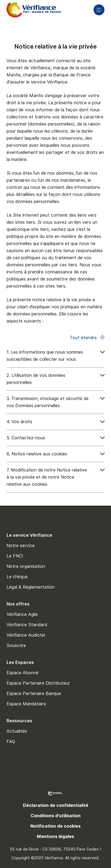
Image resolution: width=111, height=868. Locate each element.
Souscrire (16, 645)
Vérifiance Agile (22, 614)
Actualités (17, 731)
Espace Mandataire (26, 704)
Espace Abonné (23, 673)
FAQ (11, 742)
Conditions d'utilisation (56, 816)
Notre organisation (26, 566)
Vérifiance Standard (27, 625)
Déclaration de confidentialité (56, 805)
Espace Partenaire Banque (34, 693)
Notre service (21, 546)
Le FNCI (15, 556)
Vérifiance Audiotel (26, 635)
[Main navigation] (99, 10)
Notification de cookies (55, 826)
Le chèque (17, 577)
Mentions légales (55, 836)
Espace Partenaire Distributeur (38, 683)
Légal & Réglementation (31, 587)
